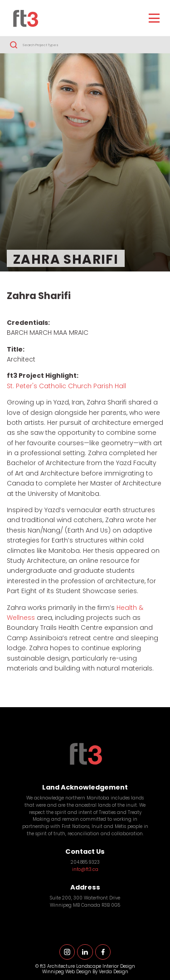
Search (14, 45)
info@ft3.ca (85, 870)
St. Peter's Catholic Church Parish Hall (66, 387)
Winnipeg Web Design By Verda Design (85, 972)
